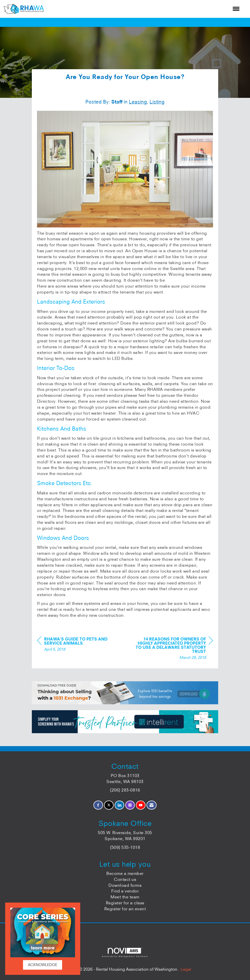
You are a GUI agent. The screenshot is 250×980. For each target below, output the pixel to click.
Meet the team (125, 897)
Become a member (125, 873)
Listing (157, 102)
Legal (186, 969)
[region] (174, 649)
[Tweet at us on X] (109, 805)
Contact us (125, 879)
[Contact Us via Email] (152, 805)
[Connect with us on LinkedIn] (119, 805)
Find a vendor (125, 891)
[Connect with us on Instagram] (130, 805)
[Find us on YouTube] (141, 805)
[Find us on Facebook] (98, 805)
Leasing (138, 102)
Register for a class (125, 903)
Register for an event (125, 909)
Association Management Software (125, 953)
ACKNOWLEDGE (43, 965)
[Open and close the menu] (144, 9)
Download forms (125, 885)
